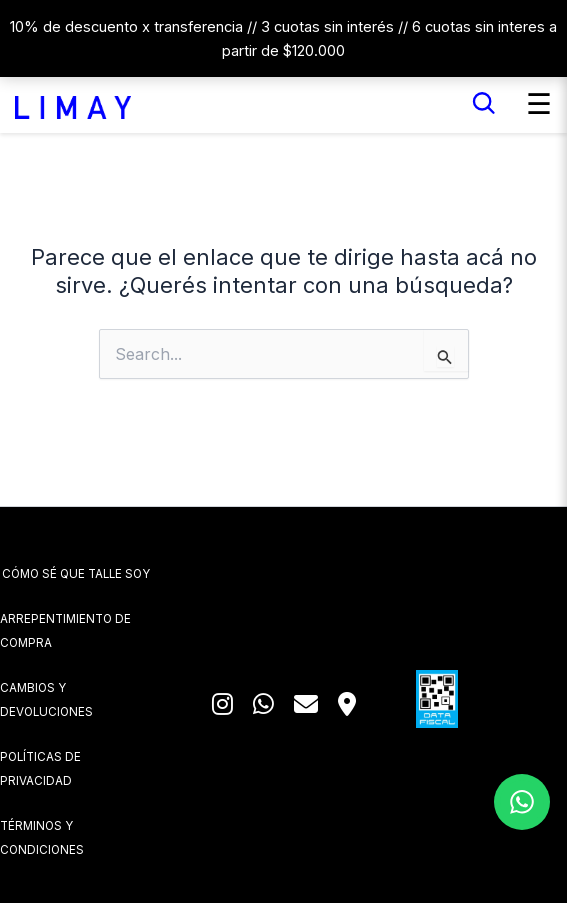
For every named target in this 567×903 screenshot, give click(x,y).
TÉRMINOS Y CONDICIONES (42, 838)
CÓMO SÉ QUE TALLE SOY (76, 574)
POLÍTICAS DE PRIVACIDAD (40, 769)
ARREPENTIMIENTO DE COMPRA (65, 631)
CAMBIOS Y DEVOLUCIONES (46, 700)
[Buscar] (484, 103)
